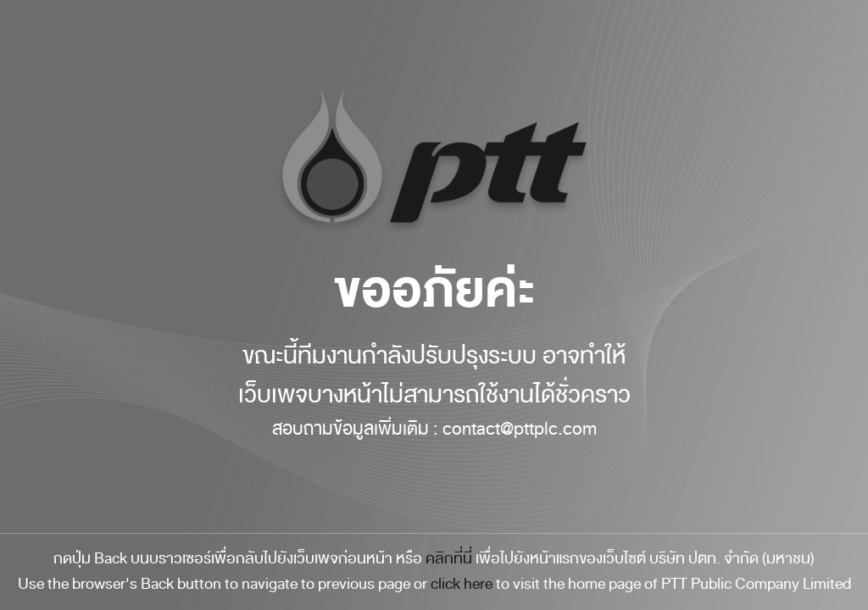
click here (462, 584)
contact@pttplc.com (520, 429)
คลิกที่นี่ (449, 558)
